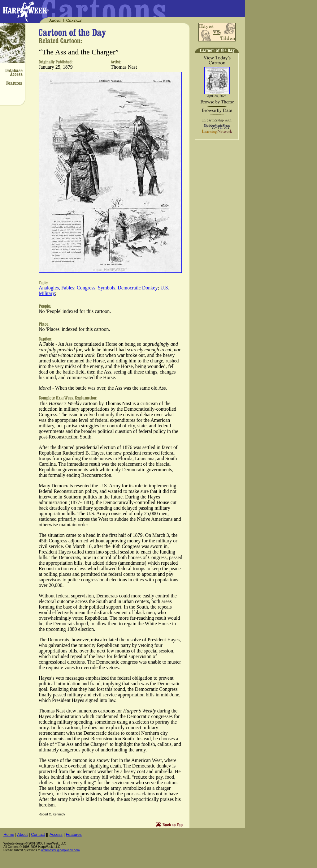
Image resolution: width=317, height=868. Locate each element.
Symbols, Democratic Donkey (128, 288)
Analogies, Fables (56, 288)
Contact (38, 834)
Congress (86, 288)
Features (74, 834)
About (23, 834)
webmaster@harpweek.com (60, 850)
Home (9, 834)
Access (56, 834)
